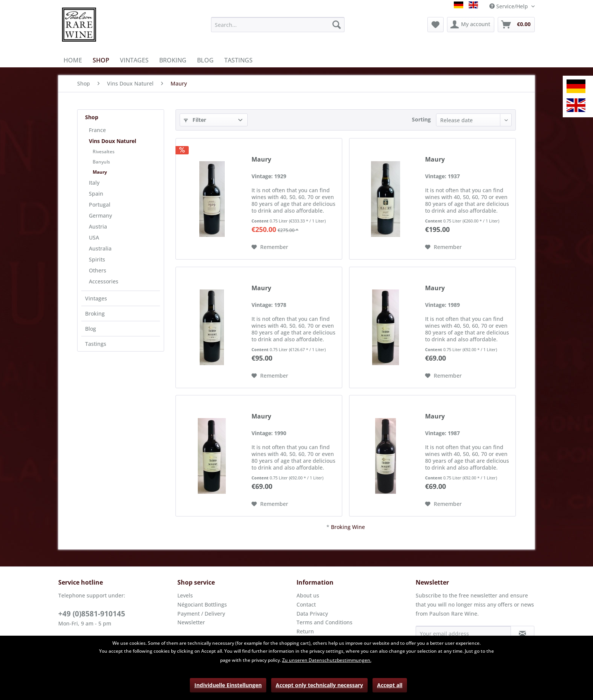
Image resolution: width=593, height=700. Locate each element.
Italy (94, 183)
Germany (100, 215)
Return (305, 631)
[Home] (73, 60)
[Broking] (173, 60)
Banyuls (101, 162)
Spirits (97, 259)
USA (94, 237)
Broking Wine (348, 527)
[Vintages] (134, 60)
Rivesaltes (104, 152)
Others (98, 270)
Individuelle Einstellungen (228, 685)
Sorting (421, 119)
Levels (185, 595)
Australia (100, 248)
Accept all (390, 685)
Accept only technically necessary (319, 685)
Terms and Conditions (324, 622)
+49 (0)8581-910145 (92, 614)
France (97, 130)
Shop (92, 117)
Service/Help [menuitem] (509, 6)
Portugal (100, 205)
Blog (91, 329)
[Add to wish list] (270, 247)
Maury (100, 172)
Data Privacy (312, 614)
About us (308, 595)
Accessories (104, 281)
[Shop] (101, 60)
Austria (98, 226)
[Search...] (278, 25)
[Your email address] (463, 633)
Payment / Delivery (201, 614)
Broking (95, 313)
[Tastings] (238, 60)
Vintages (96, 298)
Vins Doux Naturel (113, 141)
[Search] (337, 25)
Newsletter (191, 622)
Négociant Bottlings (202, 604)
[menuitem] (278, 25)
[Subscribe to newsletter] (522, 633)
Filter (195, 120)
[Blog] (205, 60)
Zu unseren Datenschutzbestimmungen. (327, 660)
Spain (96, 194)
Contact (306, 604)
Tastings (96, 344)
